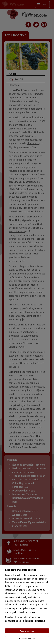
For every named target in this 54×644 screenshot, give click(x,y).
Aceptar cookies (27, 631)
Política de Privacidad (33, 621)
